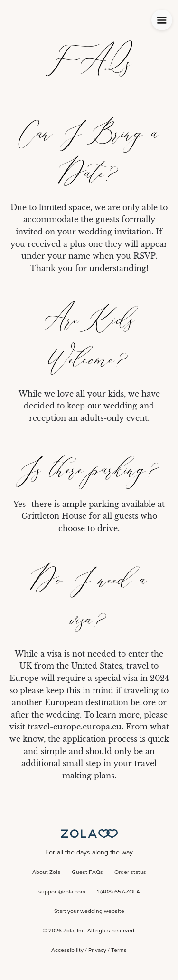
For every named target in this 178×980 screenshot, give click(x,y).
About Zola (46, 873)
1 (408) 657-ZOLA (118, 892)
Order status (130, 873)
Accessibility (67, 951)
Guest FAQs (87, 873)
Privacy (97, 951)
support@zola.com (62, 892)
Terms (119, 951)
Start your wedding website (89, 912)
